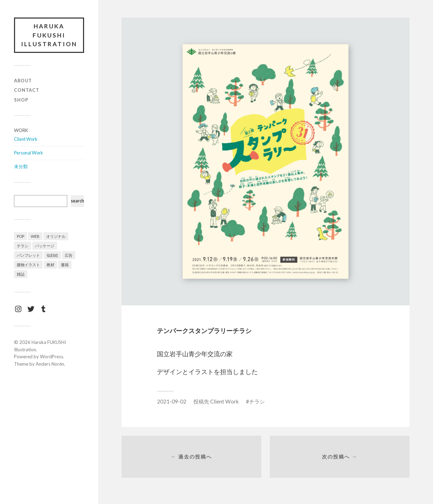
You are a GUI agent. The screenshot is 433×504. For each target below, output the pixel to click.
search (77, 201)
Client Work (26, 139)
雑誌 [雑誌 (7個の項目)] (21, 274)
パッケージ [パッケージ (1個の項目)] (45, 246)
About (23, 81)
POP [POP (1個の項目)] (20, 236)
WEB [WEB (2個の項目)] (35, 236)
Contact (27, 90)
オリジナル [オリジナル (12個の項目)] (56, 236)
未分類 (21, 166)
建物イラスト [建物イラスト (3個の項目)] (28, 265)
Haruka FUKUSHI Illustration (49, 35)
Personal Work (29, 153)
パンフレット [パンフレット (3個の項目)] (28, 255)
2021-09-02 (172, 401)
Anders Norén (50, 364)
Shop (21, 100)
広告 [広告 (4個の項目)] (69, 255)
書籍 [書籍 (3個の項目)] (65, 265)
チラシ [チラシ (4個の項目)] (23, 246)
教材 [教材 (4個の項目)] (50, 265)
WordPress (51, 357)
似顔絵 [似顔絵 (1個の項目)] (52, 255)
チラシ (257, 401)
